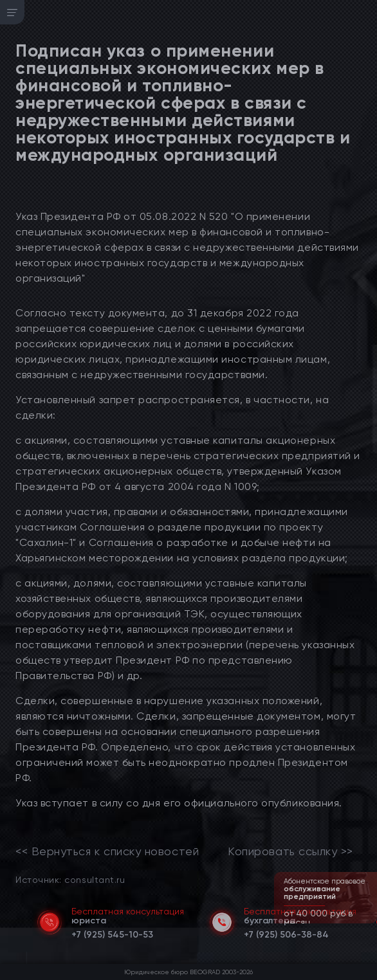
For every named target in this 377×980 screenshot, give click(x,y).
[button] (369, 922)
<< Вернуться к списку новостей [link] (107, 851)
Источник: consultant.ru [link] (70, 879)
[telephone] (112, 932)
